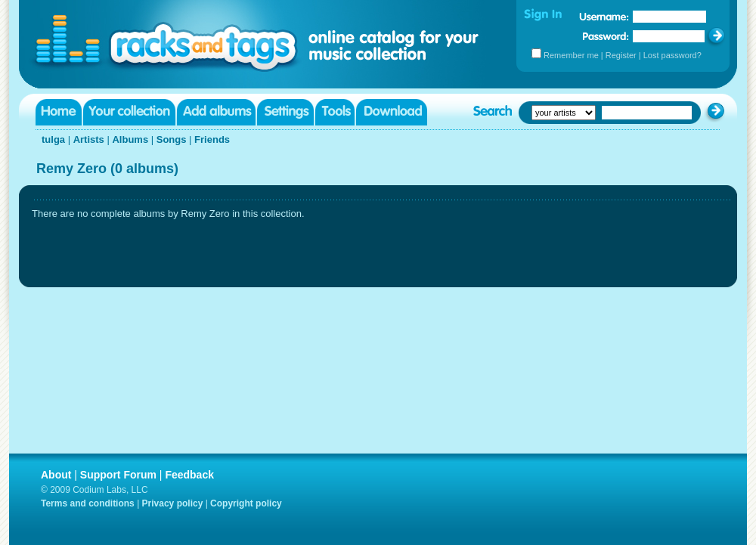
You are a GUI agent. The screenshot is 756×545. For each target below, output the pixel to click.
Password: (606, 36)
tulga (53, 139)
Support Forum (118, 475)
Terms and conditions (88, 503)
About (56, 475)
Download (392, 112)
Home (59, 112)
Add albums (216, 112)
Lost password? (672, 55)
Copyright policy (246, 503)
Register (621, 55)
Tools (335, 112)
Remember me (571, 55)
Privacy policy (173, 503)
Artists (89, 139)
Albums (130, 139)
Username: (604, 17)
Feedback (189, 475)
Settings (285, 112)
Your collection (129, 112)
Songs (172, 139)
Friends (212, 139)
